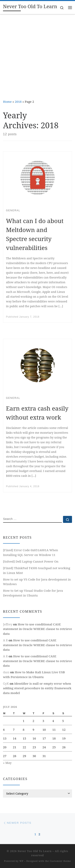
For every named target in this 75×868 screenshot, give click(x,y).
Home (7, 102)
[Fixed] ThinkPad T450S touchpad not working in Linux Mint (37, 570)
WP (21, 861)
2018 (18, 102)
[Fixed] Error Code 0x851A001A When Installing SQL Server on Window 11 (30, 552)
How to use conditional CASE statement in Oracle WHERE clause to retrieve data (37, 629)
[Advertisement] (37, 54)
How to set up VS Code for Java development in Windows (37, 582)
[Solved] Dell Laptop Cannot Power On (31, 561)
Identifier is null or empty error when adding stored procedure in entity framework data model (37, 688)
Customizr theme (60, 861)
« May (7, 763)
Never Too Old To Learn (35, 851)
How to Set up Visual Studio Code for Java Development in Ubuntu (33, 593)
